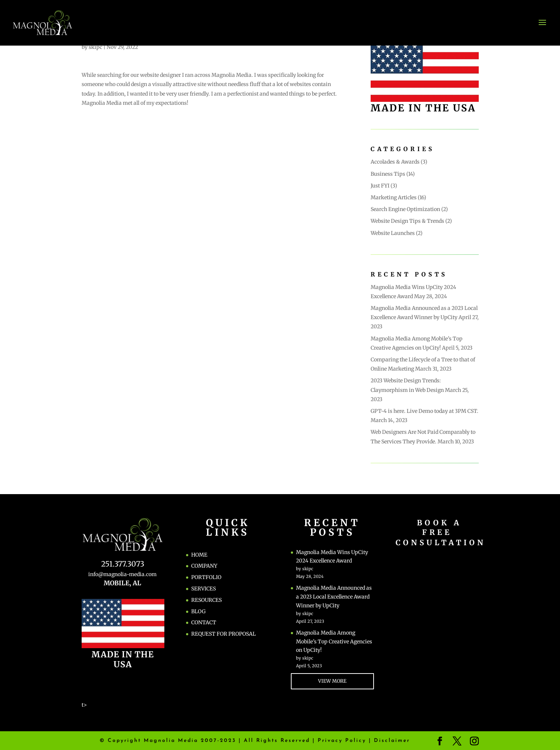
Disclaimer (392, 741)
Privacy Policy (342, 741)
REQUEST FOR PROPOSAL (224, 634)
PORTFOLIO (206, 577)
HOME (199, 555)
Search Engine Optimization (405, 209)
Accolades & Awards (395, 162)
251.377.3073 (123, 564)
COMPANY (204, 566)
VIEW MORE (332, 681)
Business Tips (388, 174)
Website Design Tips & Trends (407, 221)
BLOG (198, 611)
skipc (95, 47)
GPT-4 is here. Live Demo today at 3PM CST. (425, 411)
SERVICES (204, 589)
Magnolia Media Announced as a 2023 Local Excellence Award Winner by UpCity (334, 597)
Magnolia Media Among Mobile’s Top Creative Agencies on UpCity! (334, 642)
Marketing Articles (394, 197)
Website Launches (393, 233)
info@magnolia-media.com (122, 574)
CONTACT (204, 622)
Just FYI (380, 186)
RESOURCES (206, 600)
